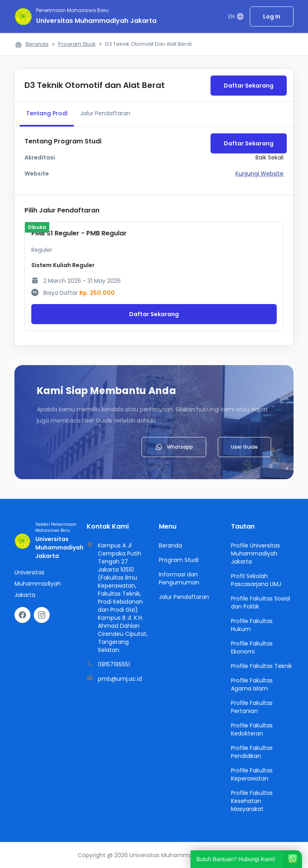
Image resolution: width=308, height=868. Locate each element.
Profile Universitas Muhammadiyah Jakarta (255, 553)
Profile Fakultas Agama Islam (252, 684)
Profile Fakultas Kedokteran (252, 729)
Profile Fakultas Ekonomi (252, 647)
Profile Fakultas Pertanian (252, 707)
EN (236, 17)
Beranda (37, 44)
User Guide (244, 447)
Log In (272, 16)
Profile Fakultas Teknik (261, 666)
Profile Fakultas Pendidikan (252, 752)
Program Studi (77, 44)
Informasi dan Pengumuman (179, 578)
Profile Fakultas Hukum (252, 625)
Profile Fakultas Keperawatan (252, 774)
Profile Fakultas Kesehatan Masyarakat (252, 801)
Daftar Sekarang (249, 86)
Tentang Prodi (47, 113)
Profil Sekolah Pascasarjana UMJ (256, 580)
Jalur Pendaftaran (105, 113)
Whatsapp (174, 447)
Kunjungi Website (259, 174)
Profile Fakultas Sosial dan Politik (260, 602)
